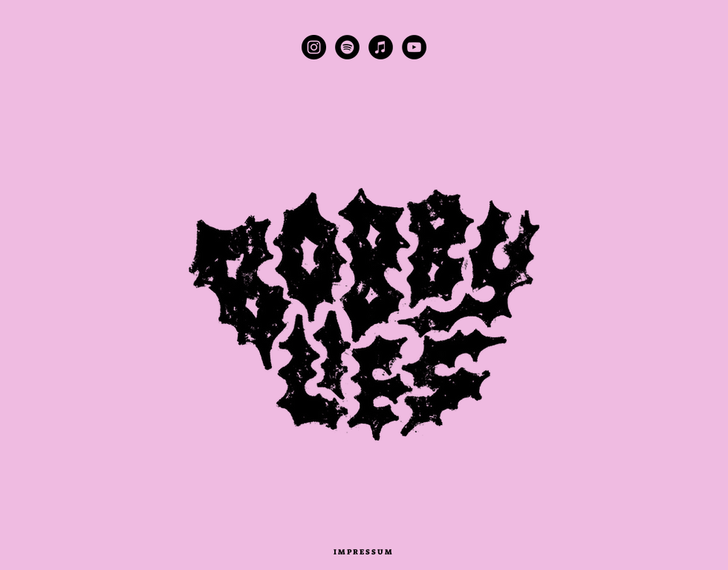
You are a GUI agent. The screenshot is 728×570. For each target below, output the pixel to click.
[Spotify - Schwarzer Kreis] (347, 47)
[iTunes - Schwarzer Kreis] (381, 47)
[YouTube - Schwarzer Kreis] (414, 47)
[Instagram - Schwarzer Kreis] (314, 47)
